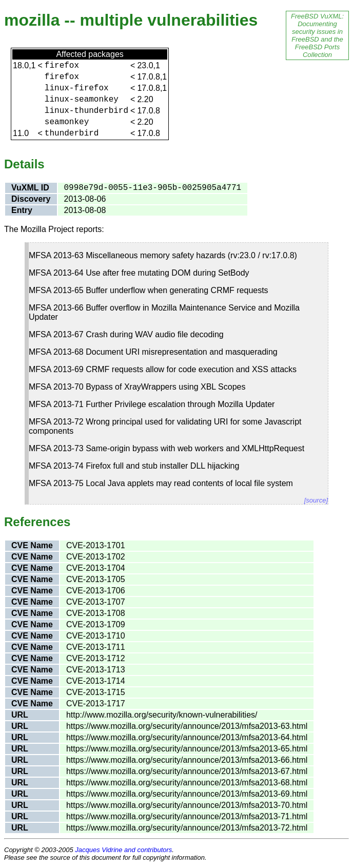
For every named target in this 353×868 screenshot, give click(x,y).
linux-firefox (77, 88)
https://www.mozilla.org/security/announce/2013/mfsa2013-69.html (187, 794)
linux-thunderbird (86, 111)
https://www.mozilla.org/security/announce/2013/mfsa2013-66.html (187, 760)
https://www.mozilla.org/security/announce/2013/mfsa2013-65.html (187, 749)
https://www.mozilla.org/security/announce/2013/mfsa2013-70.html (187, 805)
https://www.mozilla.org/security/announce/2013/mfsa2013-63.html (187, 726)
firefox (62, 66)
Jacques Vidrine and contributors (123, 850)
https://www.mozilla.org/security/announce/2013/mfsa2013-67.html (187, 771)
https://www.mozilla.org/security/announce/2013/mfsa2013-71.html (187, 816)
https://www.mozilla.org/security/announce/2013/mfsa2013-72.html (187, 828)
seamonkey (67, 122)
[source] (316, 500)
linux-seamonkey (82, 100)
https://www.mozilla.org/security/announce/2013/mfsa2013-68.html (187, 783)
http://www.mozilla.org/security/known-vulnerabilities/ (162, 715)
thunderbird (72, 133)
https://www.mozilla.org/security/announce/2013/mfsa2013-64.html (187, 737)
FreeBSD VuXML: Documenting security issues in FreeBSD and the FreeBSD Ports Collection (317, 35)
